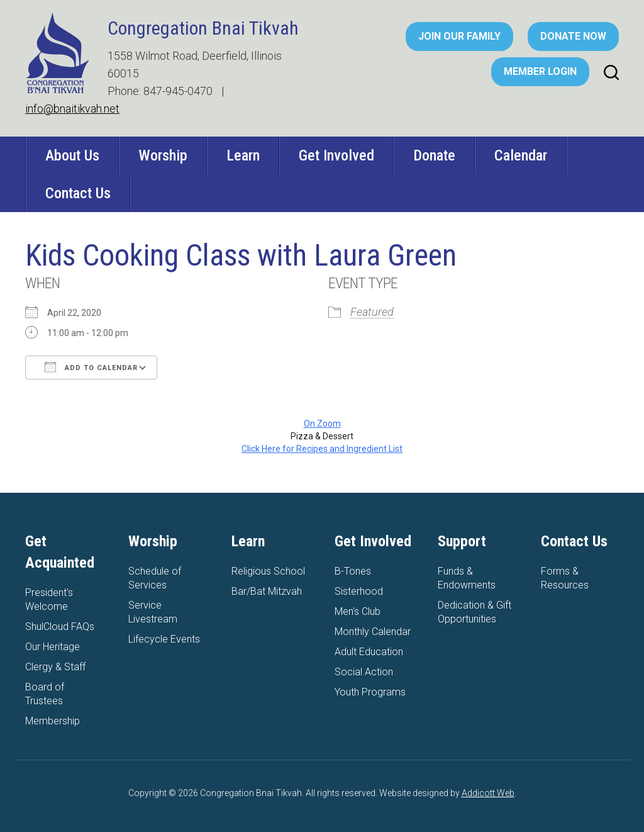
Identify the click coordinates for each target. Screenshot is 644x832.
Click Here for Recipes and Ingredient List (322, 449)
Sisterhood (359, 591)
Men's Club (358, 611)
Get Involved (336, 155)
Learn (243, 155)
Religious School (268, 571)
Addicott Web (488, 793)
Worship (163, 155)
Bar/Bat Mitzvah (267, 591)
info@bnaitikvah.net (72, 109)
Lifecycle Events (164, 639)
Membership (53, 721)
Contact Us (78, 193)
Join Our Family (459, 36)
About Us (72, 155)
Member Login (540, 71)
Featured (372, 312)
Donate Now (573, 36)
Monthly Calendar (373, 632)
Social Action (364, 672)
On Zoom (322, 424)
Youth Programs (370, 692)
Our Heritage (53, 647)
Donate (434, 155)
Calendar (521, 155)
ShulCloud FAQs (60, 627)
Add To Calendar (91, 367)
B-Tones (353, 571)
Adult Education (369, 652)
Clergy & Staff (55, 667)
